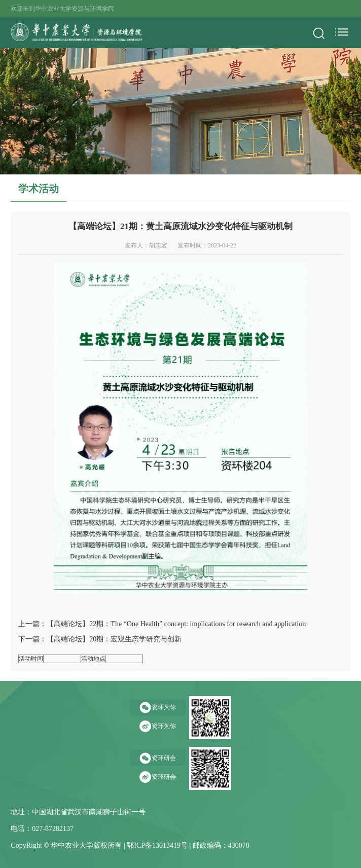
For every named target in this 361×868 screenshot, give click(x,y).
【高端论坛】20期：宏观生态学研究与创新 (114, 639)
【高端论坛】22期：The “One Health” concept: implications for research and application (176, 624)
